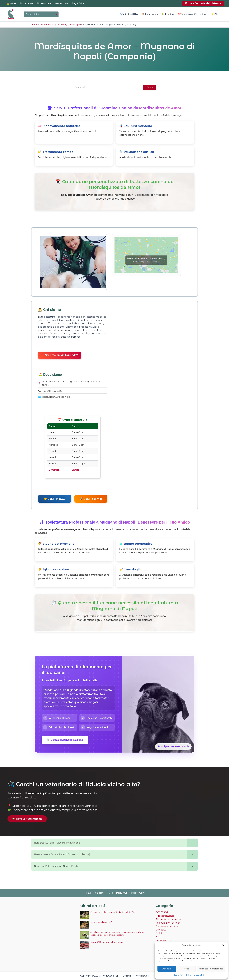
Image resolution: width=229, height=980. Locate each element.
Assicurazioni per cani (167, 922)
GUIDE (159, 932)
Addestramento (164, 916)
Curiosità (160, 929)
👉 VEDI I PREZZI (55, 498)
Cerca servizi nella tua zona (65, 740)
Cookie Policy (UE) (117, 893)
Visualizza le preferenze (211, 969)
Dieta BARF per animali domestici (107, 942)
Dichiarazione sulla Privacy (197, 975)
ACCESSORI (162, 912)
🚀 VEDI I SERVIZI (91, 498)
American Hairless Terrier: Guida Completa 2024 (113, 912)
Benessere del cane (167, 926)
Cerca (150, 87)
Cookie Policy (179, 975)
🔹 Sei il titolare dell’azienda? (60, 355)
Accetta (167, 969)
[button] (223, 945)
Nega (186, 969)
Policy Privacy (134, 893)
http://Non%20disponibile (56, 397)
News (159, 936)
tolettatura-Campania (50, 24)
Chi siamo (101, 893)
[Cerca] (57, 14)
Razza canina (163, 939)
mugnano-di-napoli (72, 24)
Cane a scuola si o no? (101, 922)
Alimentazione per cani (168, 919)
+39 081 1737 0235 (52, 391)
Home (34, 24)
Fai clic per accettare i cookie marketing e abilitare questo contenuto (146, 260)
